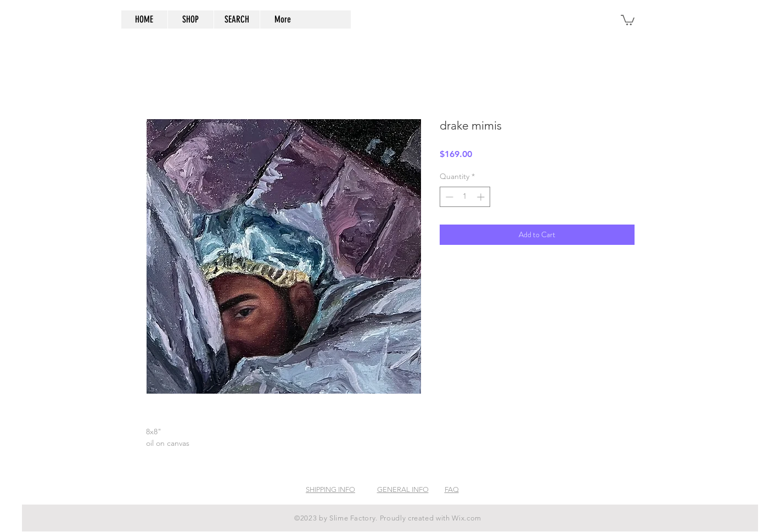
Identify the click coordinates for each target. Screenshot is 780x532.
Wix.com (467, 518)
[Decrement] (448, 197)
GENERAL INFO (403, 489)
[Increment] (482, 197)
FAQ (452, 489)
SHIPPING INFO (330, 489)
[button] (628, 19)
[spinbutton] (465, 197)
